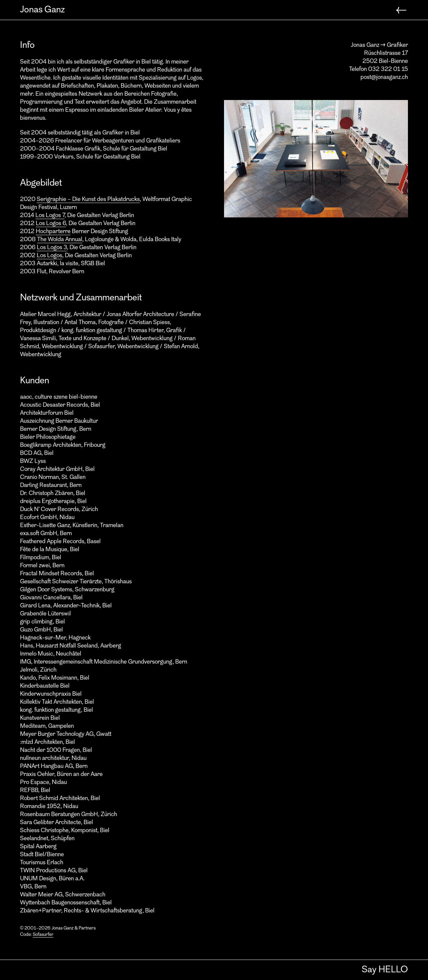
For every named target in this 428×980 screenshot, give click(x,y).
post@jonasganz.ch (384, 77)
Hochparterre (53, 232)
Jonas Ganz (42, 10)
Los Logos (49, 256)
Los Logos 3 (52, 248)
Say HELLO (385, 970)
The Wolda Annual (60, 240)
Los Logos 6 (51, 224)
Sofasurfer (43, 935)
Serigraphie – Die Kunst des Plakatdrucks (88, 200)
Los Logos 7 (50, 216)
